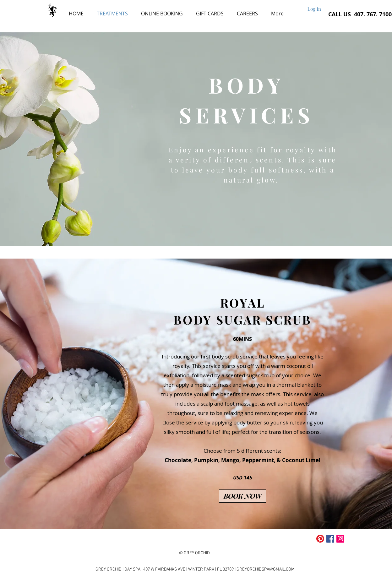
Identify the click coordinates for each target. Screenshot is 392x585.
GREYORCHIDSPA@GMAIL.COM (266, 569)
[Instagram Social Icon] (340, 539)
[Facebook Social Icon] (330, 539)
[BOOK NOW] (242, 496)
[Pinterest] (320, 539)
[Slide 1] (185, 238)
